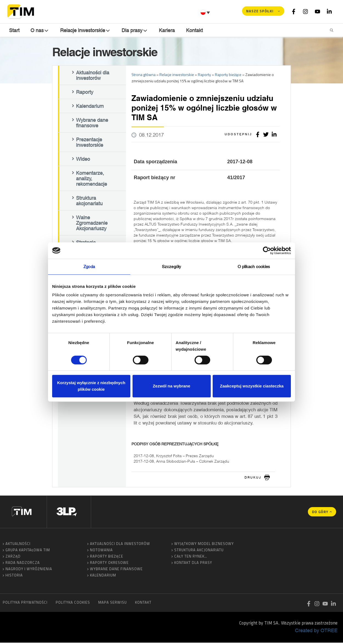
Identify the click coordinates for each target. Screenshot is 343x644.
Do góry (320, 513)
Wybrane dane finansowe (92, 124)
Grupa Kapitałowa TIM (28, 551)
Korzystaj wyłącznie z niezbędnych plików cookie (91, 386)
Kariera (168, 30)
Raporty (85, 93)
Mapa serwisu (113, 604)
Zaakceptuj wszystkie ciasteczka (252, 386)
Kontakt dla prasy (193, 564)
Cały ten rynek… (191, 558)
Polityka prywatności (25, 604)
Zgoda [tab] (89, 267)
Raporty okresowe (109, 564)
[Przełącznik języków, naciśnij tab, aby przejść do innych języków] (206, 12)
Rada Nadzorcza (23, 564)
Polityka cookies (73, 604)
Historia (14, 576)
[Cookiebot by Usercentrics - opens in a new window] (267, 251)
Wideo (83, 160)
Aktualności (18, 545)
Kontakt (195, 30)
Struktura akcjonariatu (89, 202)
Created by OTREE (316, 632)
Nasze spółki (260, 11)
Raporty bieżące (107, 558)
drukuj (253, 479)
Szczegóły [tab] (171, 267)
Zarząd (13, 558)
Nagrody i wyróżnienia (29, 570)
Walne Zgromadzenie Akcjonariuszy (92, 224)
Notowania (101, 551)
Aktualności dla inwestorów (93, 77)
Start (14, 30)
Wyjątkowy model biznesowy (204, 545)
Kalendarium (90, 107)
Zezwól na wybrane (172, 386)
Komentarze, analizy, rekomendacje (92, 180)
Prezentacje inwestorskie (90, 144)
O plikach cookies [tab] (254, 267)
